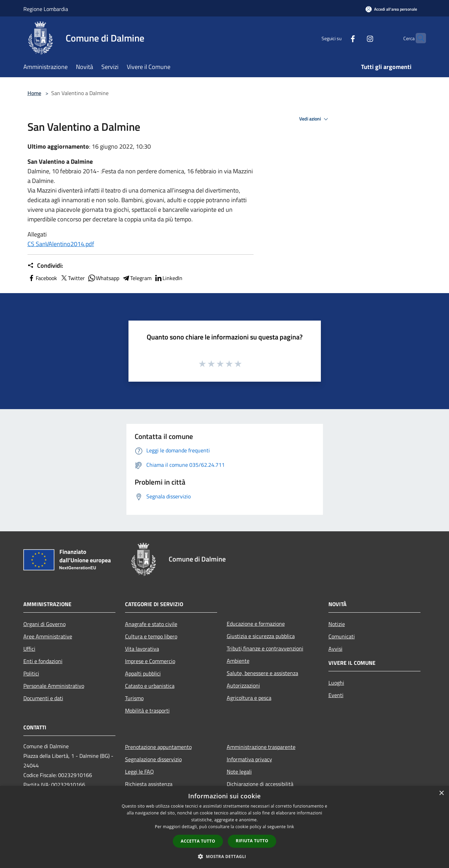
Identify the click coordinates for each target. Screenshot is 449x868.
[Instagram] (357, 38)
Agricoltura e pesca (249, 698)
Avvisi (335, 649)
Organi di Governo (44, 624)
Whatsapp (103, 278)
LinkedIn (168, 278)
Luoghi (336, 683)
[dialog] (224, 827)
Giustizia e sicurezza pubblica (261, 636)
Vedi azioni (315, 119)
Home (34, 93)
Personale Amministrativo (54, 686)
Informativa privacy (249, 759)
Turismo (134, 698)
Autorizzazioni (243, 685)
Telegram (137, 278)
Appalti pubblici (143, 673)
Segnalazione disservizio (153, 759)
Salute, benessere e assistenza (262, 673)
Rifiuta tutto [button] (252, 841)
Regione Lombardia (46, 9)
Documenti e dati (43, 698)
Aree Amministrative (48, 636)
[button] (225, 856)
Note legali (239, 772)
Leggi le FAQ (139, 772)
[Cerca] (418, 38)
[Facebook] (339, 38)
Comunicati (342, 636)
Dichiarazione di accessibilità (260, 784)
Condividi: (45, 266)
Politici (31, 673)
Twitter (72, 278)
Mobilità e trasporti (147, 710)
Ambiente (238, 661)
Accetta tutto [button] (198, 841)
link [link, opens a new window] (290, 827)
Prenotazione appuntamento (158, 747)
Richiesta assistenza (149, 784)
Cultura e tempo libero (151, 636)
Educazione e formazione (256, 624)
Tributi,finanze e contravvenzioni (265, 648)
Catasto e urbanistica (150, 686)
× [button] (441, 793)
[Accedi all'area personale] (391, 9)
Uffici (29, 649)
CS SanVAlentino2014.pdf (61, 244)
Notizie (337, 624)
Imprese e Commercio (150, 661)
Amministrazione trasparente (261, 747)
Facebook (42, 278)
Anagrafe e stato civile (151, 624)
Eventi (336, 695)
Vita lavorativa (142, 649)
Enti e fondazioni (43, 661)
